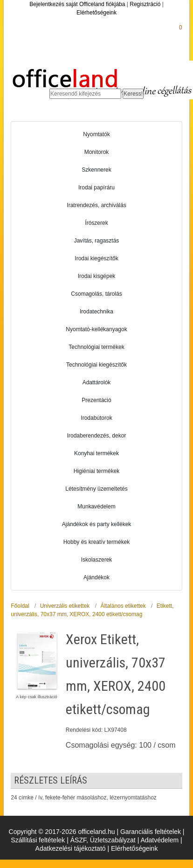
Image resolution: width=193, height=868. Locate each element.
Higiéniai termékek (97, 471)
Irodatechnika (96, 312)
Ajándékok (96, 577)
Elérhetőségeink (96, 13)
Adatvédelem (159, 840)
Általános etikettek (123, 606)
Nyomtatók (96, 134)
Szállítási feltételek (38, 840)
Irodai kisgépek (97, 276)
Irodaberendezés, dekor (97, 436)
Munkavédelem (96, 507)
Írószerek (96, 223)
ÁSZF (78, 840)
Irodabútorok (96, 418)
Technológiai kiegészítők (96, 365)
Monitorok (97, 152)
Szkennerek (96, 170)
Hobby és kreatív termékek (97, 542)
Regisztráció (145, 4)
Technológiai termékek (96, 347)
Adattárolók (97, 382)
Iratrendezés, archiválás (96, 205)
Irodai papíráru (96, 187)
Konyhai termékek (96, 453)
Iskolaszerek (97, 560)
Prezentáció (96, 400)
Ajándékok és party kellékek (97, 524)
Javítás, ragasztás (97, 241)
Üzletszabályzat (113, 840)
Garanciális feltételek (151, 832)
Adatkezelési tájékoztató (71, 848)
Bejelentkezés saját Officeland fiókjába (77, 4)
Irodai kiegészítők (96, 258)
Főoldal (20, 606)
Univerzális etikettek (65, 606)
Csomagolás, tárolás (96, 294)
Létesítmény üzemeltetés (96, 489)
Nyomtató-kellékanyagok (96, 329)
